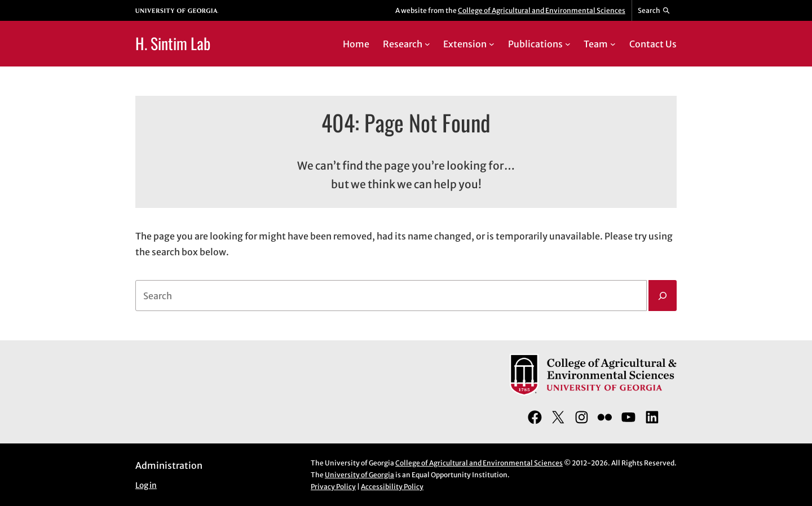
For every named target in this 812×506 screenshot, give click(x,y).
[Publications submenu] (568, 44)
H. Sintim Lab (173, 43)
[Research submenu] (427, 44)
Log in (146, 485)
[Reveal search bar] (654, 11)
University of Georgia (359, 475)
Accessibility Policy (392, 487)
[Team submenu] (613, 44)
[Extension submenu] (492, 44)
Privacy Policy (333, 487)
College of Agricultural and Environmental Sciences (542, 10)
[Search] (663, 296)
